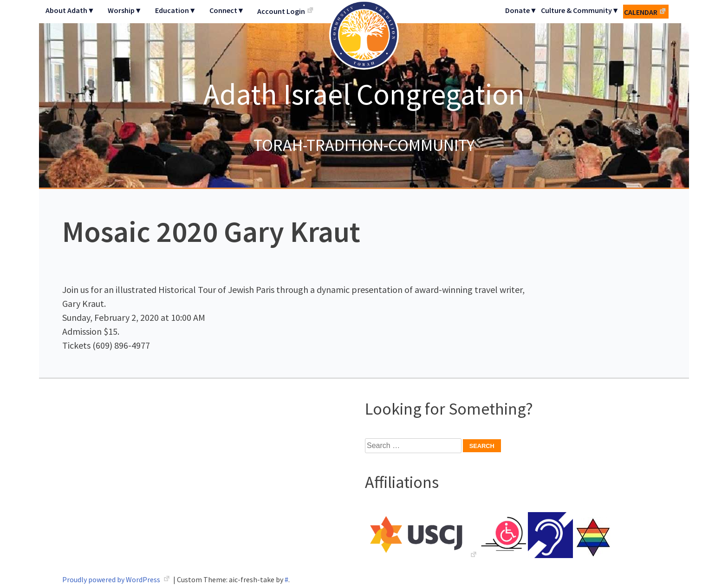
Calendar (641, 12)
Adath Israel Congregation (364, 94)
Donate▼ (521, 10)
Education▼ (176, 10)
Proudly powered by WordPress (112, 579)
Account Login (281, 11)
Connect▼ (227, 10)
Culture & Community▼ (580, 10)
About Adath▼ (70, 10)
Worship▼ (125, 10)
